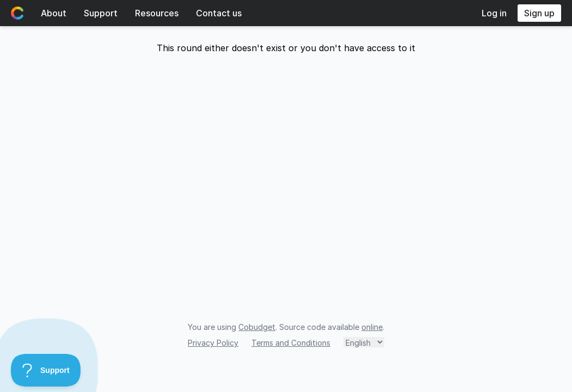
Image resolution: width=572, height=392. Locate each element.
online (372, 327)
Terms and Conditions (291, 343)
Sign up (539, 13)
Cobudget (257, 327)
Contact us (219, 13)
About (54, 13)
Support (101, 13)
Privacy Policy (213, 343)
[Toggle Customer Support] (46, 370)
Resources (157, 13)
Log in (494, 13)
